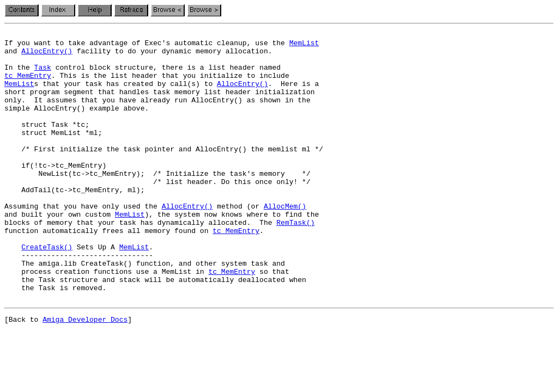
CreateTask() (47, 291)
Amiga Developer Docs (85, 375)
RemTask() (295, 261)
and (13, 56)
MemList (304, 46)
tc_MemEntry (28, 85)
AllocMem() (285, 242)
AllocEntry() (47, 56)
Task (43, 75)
